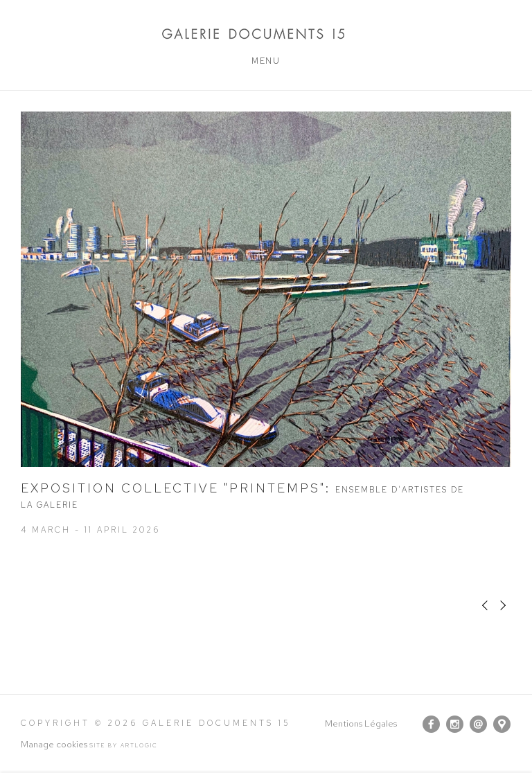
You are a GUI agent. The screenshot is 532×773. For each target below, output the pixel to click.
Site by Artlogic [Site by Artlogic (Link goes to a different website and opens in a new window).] (124, 745)
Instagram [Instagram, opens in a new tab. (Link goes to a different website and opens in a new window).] (455, 725)
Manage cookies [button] (54, 744)
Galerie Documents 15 (266, 34)
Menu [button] (266, 61)
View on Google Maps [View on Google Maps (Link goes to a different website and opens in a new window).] (502, 724)
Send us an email (478, 724)
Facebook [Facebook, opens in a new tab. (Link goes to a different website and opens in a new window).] (431, 725)
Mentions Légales (361, 723)
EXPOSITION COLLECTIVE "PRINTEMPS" (242, 495)
